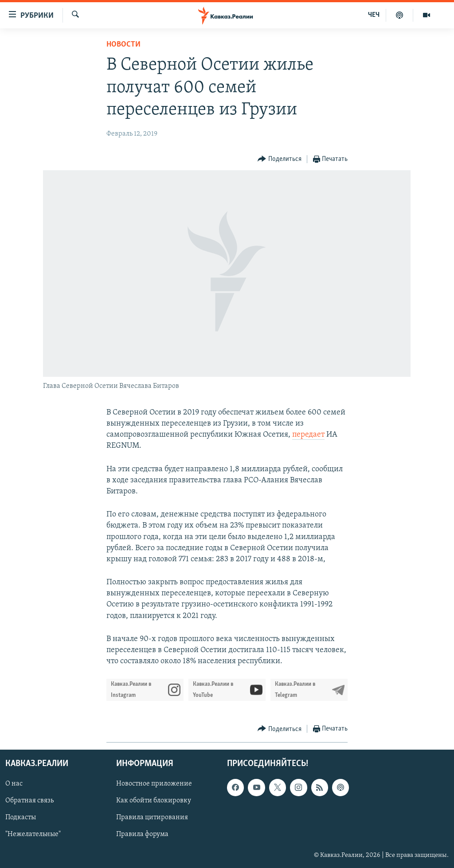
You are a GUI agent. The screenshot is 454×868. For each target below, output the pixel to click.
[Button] (280, 159)
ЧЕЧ (374, 15)
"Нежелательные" (33, 835)
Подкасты (21, 818)
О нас (14, 784)
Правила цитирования (152, 818)
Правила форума (142, 835)
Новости (123, 45)
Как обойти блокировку (154, 801)
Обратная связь (29, 801)
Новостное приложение (154, 784)
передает (308, 435)
